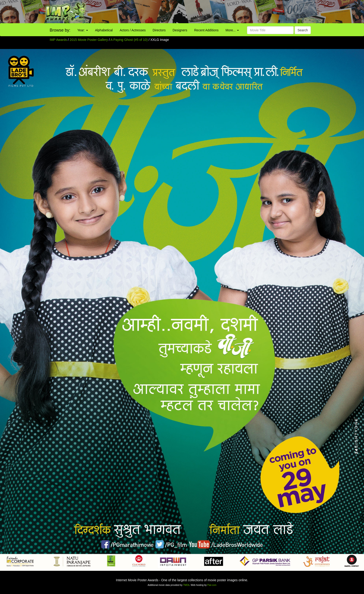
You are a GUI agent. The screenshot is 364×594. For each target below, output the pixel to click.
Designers (180, 30)
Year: (83, 30)
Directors (159, 30)
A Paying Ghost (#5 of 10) (129, 40)
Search (303, 30)
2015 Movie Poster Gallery (89, 40)
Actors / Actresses (133, 30)
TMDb (186, 585)
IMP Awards (58, 40)
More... (232, 30)
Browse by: (60, 30)
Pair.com (212, 585)
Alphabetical (104, 30)
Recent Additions (206, 30)
